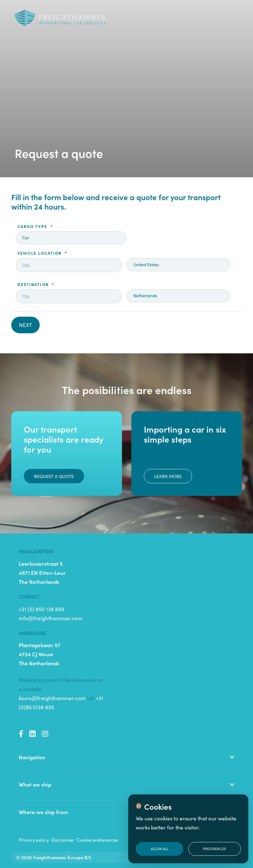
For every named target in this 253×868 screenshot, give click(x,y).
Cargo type (35, 226)
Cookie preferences (97, 840)
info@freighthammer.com (51, 618)
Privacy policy (34, 840)
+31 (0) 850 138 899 (42, 609)
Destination (36, 284)
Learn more (168, 476)
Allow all (159, 849)
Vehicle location (43, 253)
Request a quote (54, 476)
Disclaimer (63, 840)
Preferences (214, 849)
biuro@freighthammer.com (52, 698)
